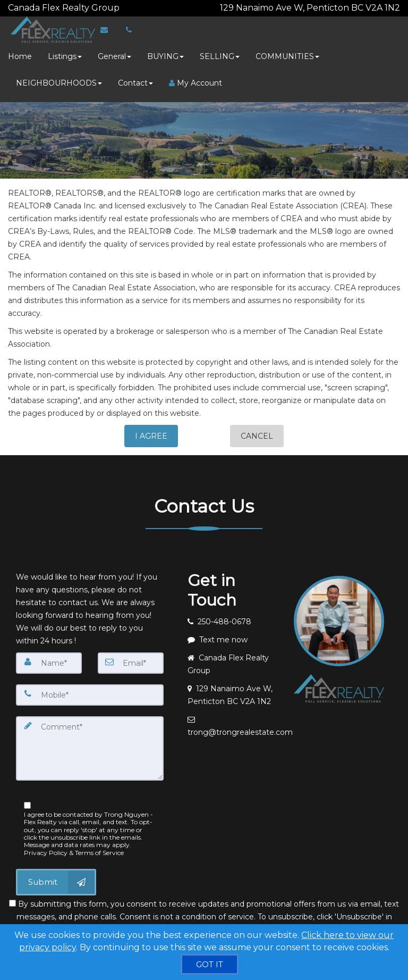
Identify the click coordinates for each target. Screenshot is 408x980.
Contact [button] (135, 79)
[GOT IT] (210, 964)
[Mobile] (90, 691)
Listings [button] (65, 52)
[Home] (49, 26)
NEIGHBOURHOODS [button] (59, 79)
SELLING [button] (220, 52)
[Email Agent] (107, 26)
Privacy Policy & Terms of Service (74, 848)
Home (20, 52)
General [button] (114, 52)
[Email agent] (233, 722)
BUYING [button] (165, 52)
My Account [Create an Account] (195, 79)
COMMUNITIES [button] (287, 52)
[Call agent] (121, 6)
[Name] (49, 659)
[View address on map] (233, 691)
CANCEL (257, 432)
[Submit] (56, 877)
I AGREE (151, 432)
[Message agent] (233, 635)
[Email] (131, 659)
